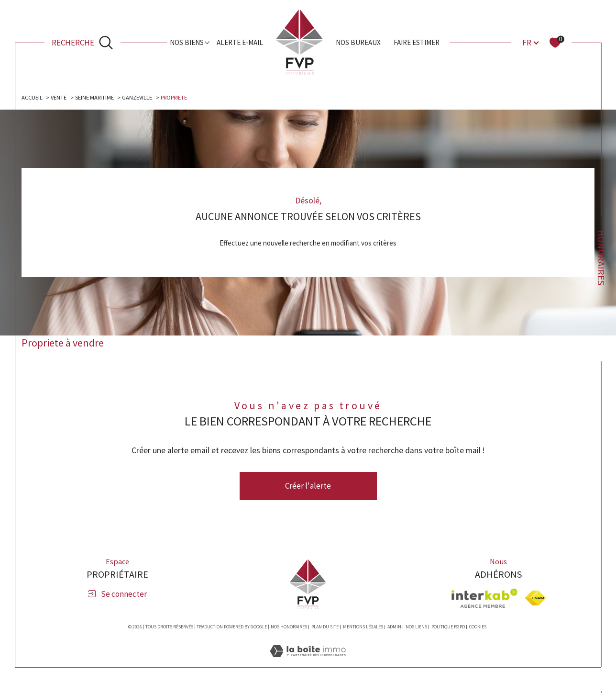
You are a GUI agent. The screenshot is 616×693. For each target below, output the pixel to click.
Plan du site (325, 629)
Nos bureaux (358, 42)
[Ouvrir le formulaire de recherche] (82, 43)
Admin (394, 629)
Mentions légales (363, 629)
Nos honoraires (289, 629)
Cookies (478, 629)
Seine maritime (100, 98)
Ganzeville (145, 98)
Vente (62, 98)
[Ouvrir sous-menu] (207, 42)
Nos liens (416, 629)
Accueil (33, 98)
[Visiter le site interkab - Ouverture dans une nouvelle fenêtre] (484, 600)
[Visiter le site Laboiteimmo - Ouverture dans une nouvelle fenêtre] (308, 664)
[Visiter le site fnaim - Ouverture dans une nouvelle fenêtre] (535, 600)
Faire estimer (417, 42)
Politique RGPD (448, 629)
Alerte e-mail (240, 42)
